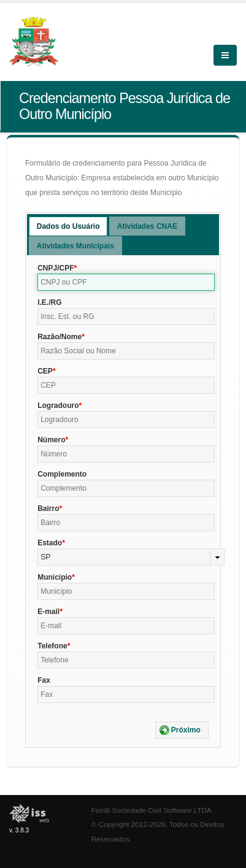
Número (51, 440)
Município (55, 577)
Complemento (62, 474)
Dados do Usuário (68, 226)
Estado (50, 543)
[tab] (68, 226)
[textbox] (126, 282)
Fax (44, 680)
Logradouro (58, 405)
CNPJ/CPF (56, 268)
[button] (182, 730)
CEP (45, 371)
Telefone (52, 646)
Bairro (48, 509)
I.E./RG (49, 302)
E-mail (48, 612)
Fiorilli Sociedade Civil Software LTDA (152, 810)
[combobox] (131, 557)
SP (45, 557)
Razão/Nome (60, 337)
